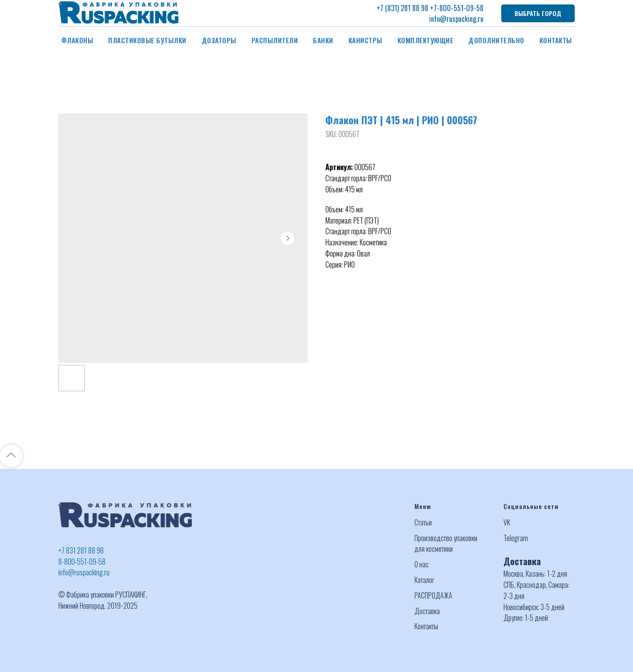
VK (507, 522)
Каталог (424, 580)
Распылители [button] (275, 40)
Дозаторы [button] (219, 40)
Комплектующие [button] (426, 40)
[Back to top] (11, 456)
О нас (422, 564)
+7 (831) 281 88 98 (402, 8)
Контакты (556, 40)
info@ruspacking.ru (456, 19)
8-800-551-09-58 (82, 562)
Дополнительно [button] (496, 40)
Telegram (516, 538)
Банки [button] (323, 40)
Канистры (365, 40)
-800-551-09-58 (460, 8)
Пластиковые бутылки (147, 40)
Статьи (423, 522)
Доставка (427, 611)
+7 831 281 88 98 (81, 550)
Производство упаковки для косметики (446, 544)
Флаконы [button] (77, 40)
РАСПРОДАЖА (433, 595)
